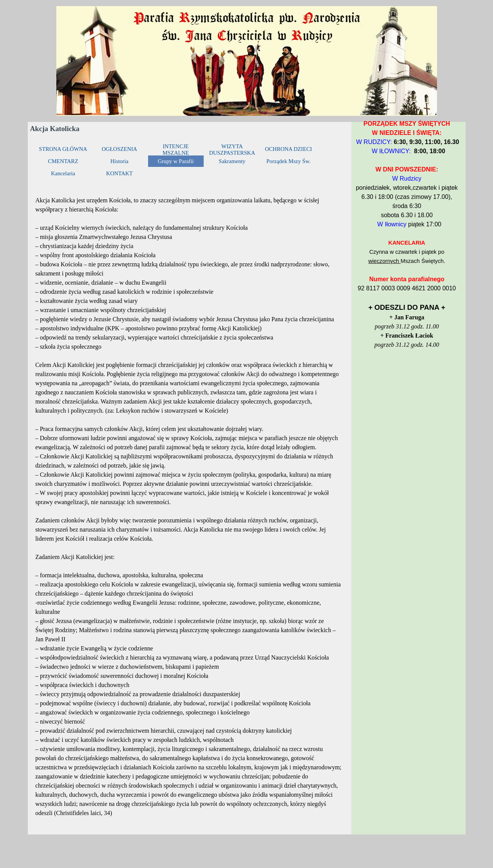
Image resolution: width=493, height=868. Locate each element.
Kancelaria (63, 173)
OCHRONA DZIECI (288, 149)
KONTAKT (120, 173)
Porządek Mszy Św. (289, 161)
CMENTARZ (63, 161)
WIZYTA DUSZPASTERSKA (232, 150)
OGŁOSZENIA (119, 149)
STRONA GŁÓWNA (63, 149)
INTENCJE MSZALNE (176, 150)
